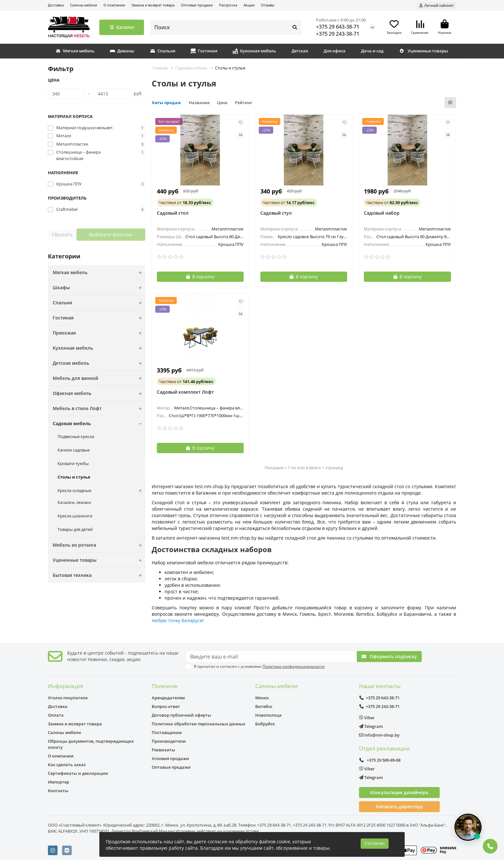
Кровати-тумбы (73, 463)
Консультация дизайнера (399, 792)
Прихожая (99, 333)
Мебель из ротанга (99, 545)
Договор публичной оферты (181, 715)
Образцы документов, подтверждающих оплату (91, 744)
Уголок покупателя (68, 698)
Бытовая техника (99, 575)
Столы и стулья (74, 477)
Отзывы (268, 5)
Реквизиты (163, 750)
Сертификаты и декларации (78, 773)
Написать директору (399, 806)
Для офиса (335, 51)
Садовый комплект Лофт (185, 392)
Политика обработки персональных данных (198, 724)
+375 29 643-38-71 (338, 27)
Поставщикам (167, 732)
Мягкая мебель (75, 51)
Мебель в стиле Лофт (99, 408)
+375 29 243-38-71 (338, 34)
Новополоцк (268, 715)
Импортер (59, 782)
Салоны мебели (84, 5)
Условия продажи (170, 758)
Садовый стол (173, 213)
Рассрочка (228, 5)
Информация (65, 686)
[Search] (226, 27)
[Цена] (66, 94)
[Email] (271, 657)
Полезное (165, 686)
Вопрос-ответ (166, 706)
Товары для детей (75, 529)
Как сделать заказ (67, 765)
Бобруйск (265, 724)
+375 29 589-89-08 (380, 760)
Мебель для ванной (99, 378)
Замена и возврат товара (153, 5)
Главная (160, 68)
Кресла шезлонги (75, 516)
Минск (262, 698)
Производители (169, 741)
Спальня (163, 51)
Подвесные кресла (76, 436)
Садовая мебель (99, 424)
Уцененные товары (423, 51)
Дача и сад (372, 51)
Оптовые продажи (197, 5)
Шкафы (99, 288)
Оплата (56, 715)
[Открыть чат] (468, 827)
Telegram (371, 726)
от (185, 202)
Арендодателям (168, 698)
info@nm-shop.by (379, 735)
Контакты (58, 791)
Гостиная (204, 51)
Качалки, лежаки (74, 502)
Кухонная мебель (254, 51)
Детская (300, 51)
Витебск (264, 706)
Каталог (122, 27)
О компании (114, 5)
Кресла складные (101, 491)
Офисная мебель (99, 393)
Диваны (122, 51)
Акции (249, 5)
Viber (367, 718)
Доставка (56, 5)
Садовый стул (276, 213)
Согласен (375, 843)
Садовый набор (382, 213)
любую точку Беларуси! (178, 620)
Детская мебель (99, 363)
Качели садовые (74, 450)
